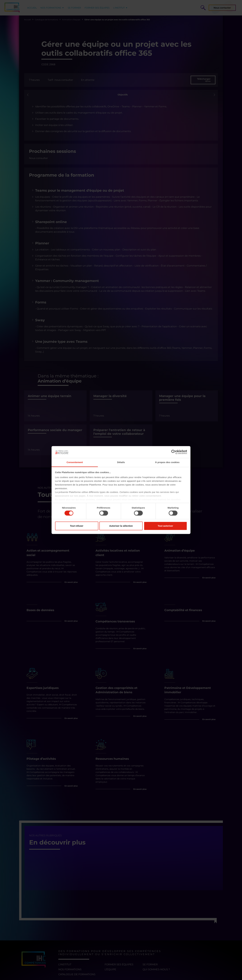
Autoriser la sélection (121, 526)
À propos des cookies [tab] (167, 462)
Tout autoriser (165, 526)
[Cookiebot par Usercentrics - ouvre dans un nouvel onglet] (174, 452)
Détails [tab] (121, 462)
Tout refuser (77, 526)
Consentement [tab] (75, 462)
